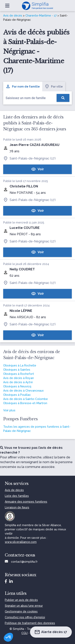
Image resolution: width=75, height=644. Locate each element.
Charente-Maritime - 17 (41, 16)
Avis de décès (13, 16)
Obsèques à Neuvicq (17, 386)
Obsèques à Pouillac (17, 395)
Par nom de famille (23, 87)
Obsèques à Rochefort (19, 374)
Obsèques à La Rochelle (20, 365)
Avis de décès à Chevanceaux (23, 391)
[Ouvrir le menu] (7, 6)
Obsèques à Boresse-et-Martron (25, 403)
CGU (24, 633)
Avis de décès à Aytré (18, 382)
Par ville (54, 87)
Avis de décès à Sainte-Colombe (25, 399)
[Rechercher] (63, 98)
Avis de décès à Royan (18, 378)
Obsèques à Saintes (17, 370)
